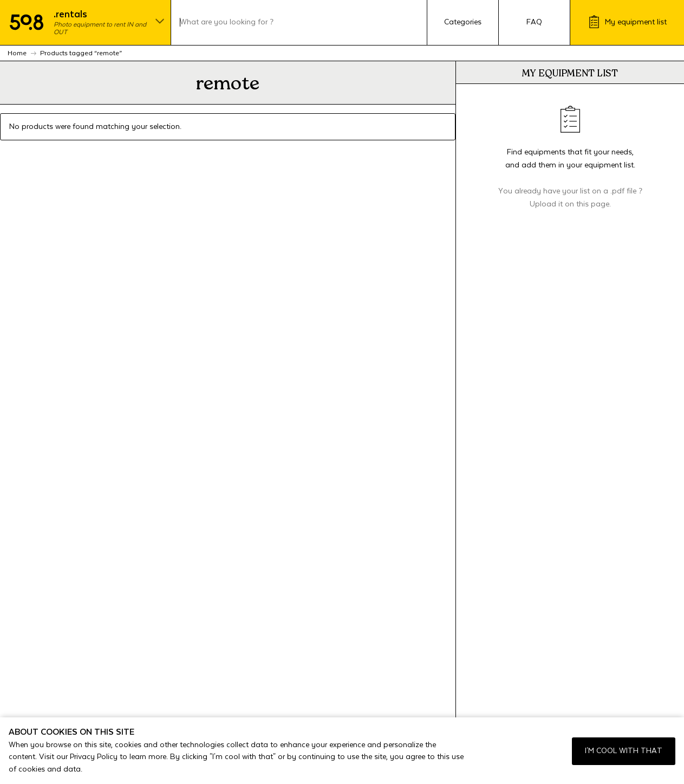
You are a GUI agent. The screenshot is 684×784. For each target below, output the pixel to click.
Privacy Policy (94, 757)
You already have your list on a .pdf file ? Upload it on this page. (570, 198)
